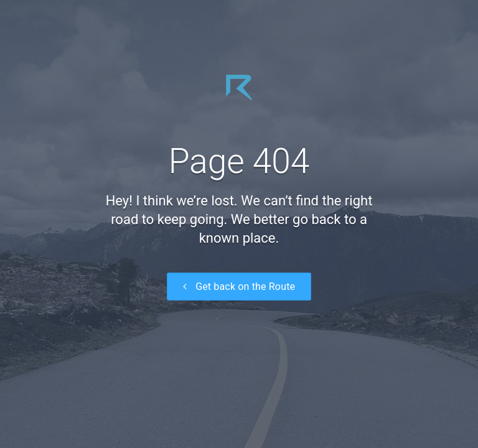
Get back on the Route (239, 287)
